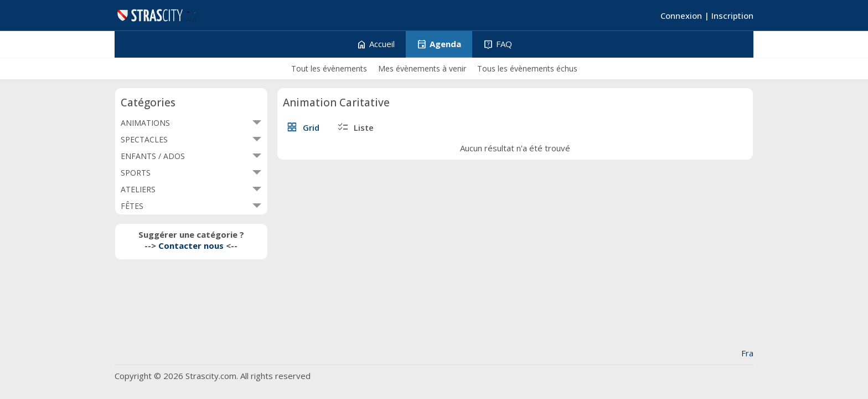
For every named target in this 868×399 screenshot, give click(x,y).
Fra (747, 353)
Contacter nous (191, 245)
